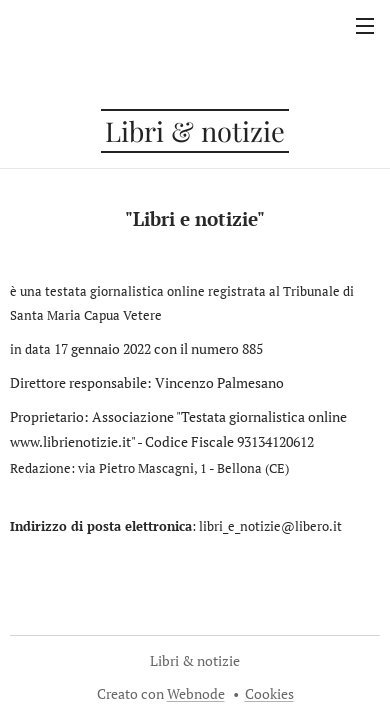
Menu (365, 26)
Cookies (269, 693)
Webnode (196, 693)
